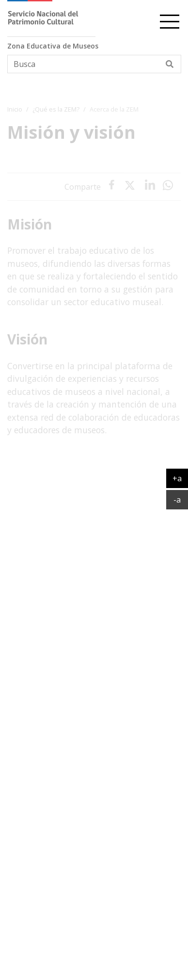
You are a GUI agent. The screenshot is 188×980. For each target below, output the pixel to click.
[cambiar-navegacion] (170, 20)
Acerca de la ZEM (114, 109)
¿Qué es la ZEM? (56, 109)
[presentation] (150, 187)
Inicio (15, 109)
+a (180, 478)
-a (181, 499)
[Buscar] (170, 64)
